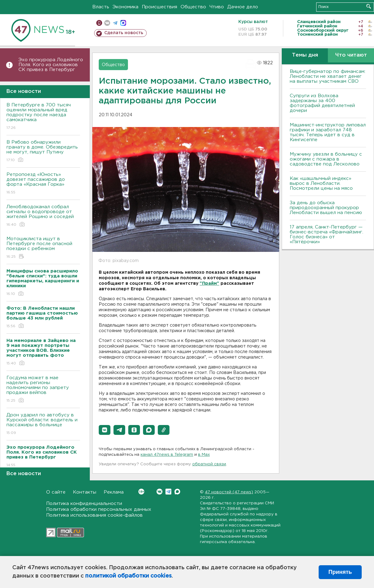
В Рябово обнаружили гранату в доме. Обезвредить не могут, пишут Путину (43, 151)
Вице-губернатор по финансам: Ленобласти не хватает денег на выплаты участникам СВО (328, 76)
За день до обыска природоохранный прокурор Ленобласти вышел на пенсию (326, 208)
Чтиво (217, 7)
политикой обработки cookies (128, 576)
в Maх (204, 455)
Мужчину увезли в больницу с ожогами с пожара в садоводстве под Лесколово (326, 159)
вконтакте (107, 23)
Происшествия (159, 7)
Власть (101, 7)
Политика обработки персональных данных (99, 509)
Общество (193, 7)
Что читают (351, 55)
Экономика (125, 7)
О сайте (56, 492)
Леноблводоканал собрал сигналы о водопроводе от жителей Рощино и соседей (43, 216)
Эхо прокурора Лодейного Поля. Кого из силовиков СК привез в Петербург (51, 65)
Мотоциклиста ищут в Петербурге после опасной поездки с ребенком (43, 248)
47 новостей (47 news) (229, 492)
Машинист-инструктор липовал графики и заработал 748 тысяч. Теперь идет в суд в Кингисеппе (328, 132)
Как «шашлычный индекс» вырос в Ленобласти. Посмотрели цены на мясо (322, 183)
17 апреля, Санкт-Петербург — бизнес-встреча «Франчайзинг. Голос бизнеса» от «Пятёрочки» (326, 234)
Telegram (168, 492)
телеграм (115, 23)
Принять (340, 572)
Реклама (114, 492)
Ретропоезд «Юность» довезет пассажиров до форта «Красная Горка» (43, 184)
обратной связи (209, 464)
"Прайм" (209, 284)
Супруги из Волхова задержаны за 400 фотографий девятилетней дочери (322, 103)
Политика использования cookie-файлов (94, 515)
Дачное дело (243, 7)
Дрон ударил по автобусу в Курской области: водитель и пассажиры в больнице (43, 424)
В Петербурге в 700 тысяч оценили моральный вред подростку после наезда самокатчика (43, 117)
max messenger (123, 23)
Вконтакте (141, 492)
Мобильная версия (99, 23)
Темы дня (305, 55)
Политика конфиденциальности (84, 504)
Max (177, 492)
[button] (105, 430)
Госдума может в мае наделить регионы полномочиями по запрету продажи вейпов (43, 389)
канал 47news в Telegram (167, 455)
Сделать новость (124, 33)
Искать (369, 6)
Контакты (85, 492)
